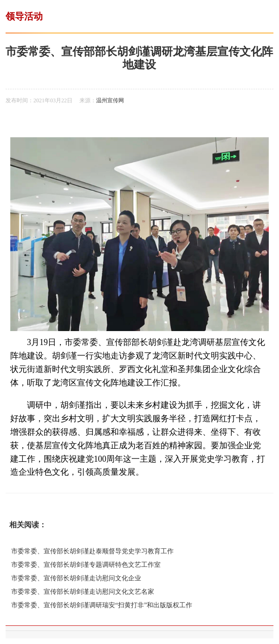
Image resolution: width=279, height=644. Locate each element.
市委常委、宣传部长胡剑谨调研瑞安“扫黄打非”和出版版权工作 (102, 605)
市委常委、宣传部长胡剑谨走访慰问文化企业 (76, 578)
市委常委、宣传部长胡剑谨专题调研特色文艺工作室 (86, 565)
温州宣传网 (110, 100)
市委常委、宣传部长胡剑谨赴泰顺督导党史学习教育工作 (92, 551)
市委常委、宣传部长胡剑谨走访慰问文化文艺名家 (83, 592)
